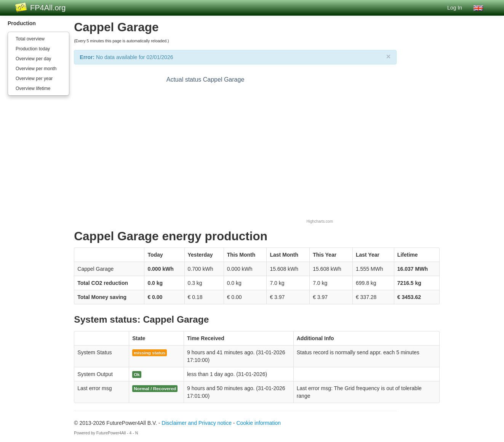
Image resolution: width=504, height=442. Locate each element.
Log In (455, 8)
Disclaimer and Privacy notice (197, 423)
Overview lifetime (33, 88)
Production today (33, 49)
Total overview (30, 39)
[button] (478, 8)
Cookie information (258, 423)
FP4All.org (48, 8)
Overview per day (33, 59)
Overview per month (36, 69)
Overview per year (34, 79)
